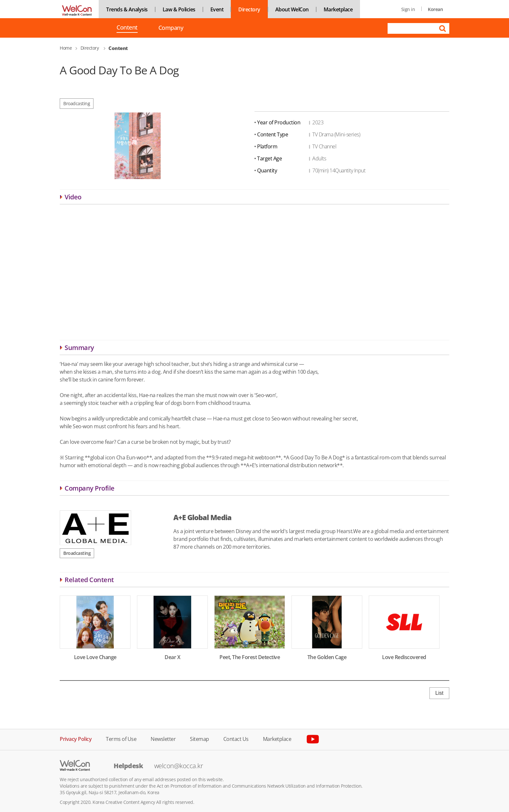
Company (171, 28)
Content (127, 28)
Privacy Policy (76, 738)
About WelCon (292, 9)
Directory (249, 9)
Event (217, 9)
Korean (435, 9)
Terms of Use (121, 738)
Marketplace (338, 9)
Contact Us (236, 738)
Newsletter (163, 738)
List (439, 693)
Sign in (408, 9)
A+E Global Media (202, 517)
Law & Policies (179, 9)
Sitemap (199, 738)
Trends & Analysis (127, 9)
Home (66, 48)
